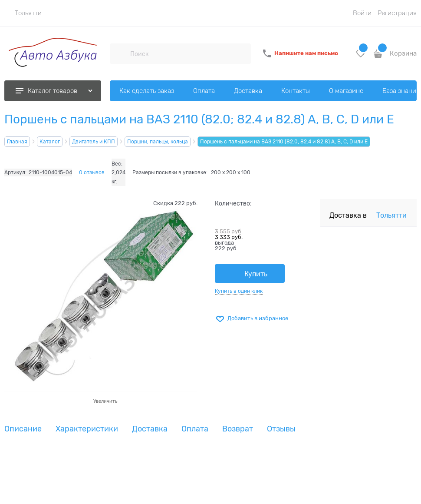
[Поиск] (120, 53)
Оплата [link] (195, 429)
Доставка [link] (150, 429)
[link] (23, 13)
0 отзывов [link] (92, 172)
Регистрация (397, 13)
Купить (256, 274)
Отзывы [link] (281, 429)
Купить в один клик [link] (239, 291)
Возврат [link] (238, 429)
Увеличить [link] (105, 401)
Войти (362, 13)
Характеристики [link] (87, 429)
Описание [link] (23, 429)
